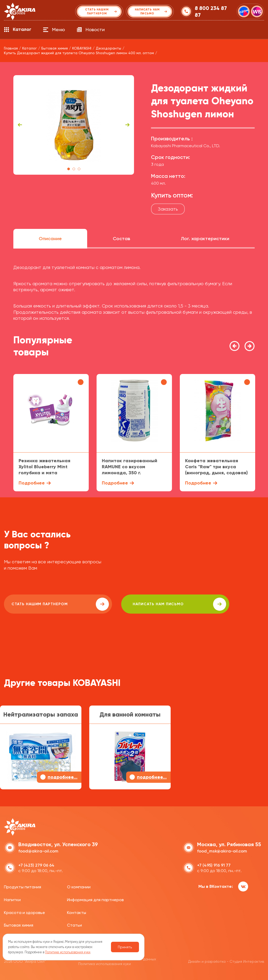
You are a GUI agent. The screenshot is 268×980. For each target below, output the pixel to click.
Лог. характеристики (205, 239)
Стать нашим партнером (51, 604)
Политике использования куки (68, 952)
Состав (121, 239)
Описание (50, 239)
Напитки (12, 899)
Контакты (77, 912)
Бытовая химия (19, 925)
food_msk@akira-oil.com (222, 850)
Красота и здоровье (24, 912)
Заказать (168, 209)
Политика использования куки (105, 963)
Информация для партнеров (95, 899)
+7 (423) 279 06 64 (36, 865)
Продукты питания (23, 886)
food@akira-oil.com (38, 850)
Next (127, 125)
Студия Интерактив (247, 961)
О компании (79, 886)
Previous (20, 125)
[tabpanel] (74, 125)
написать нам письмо (152, 604)
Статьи (74, 925)
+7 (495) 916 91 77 (214, 865)
